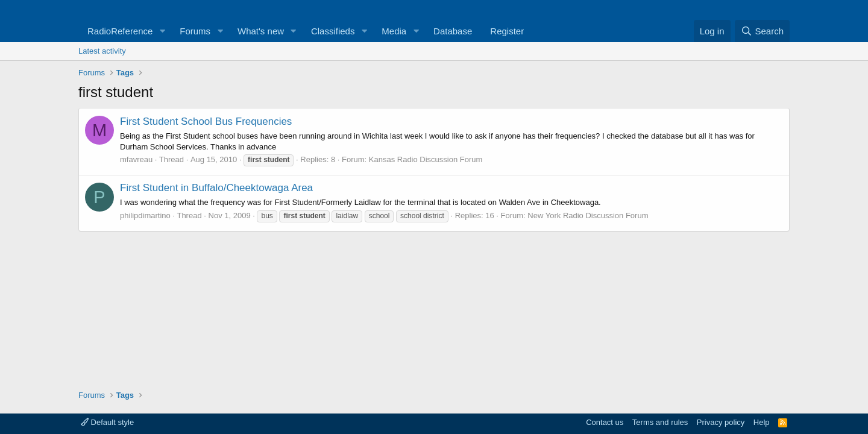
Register (507, 31)
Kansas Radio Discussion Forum (426, 159)
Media (394, 31)
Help (762, 422)
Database (453, 31)
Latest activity (102, 51)
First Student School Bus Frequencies (206, 121)
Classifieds (333, 31)
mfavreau (136, 159)
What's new (261, 31)
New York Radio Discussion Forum (588, 215)
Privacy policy (721, 422)
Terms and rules (660, 422)
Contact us (605, 422)
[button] (162, 31)
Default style (107, 422)
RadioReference (120, 31)
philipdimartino (145, 215)
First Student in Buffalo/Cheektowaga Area (216, 188)
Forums (195, 31)
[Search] (762, 31)
